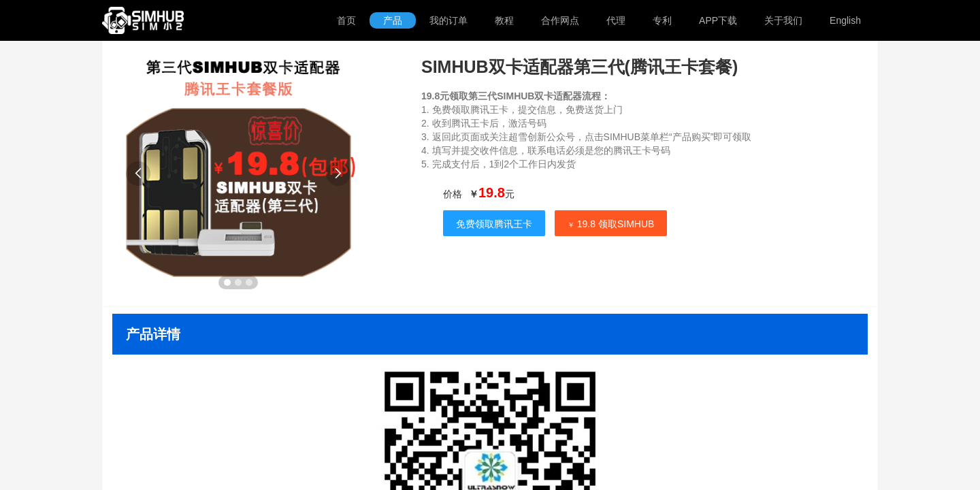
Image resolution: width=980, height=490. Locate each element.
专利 (662, 20)
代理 (616, 20)
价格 (453, 194)
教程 (504, 20)
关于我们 (783, 20)
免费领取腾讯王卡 (494, 224)
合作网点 (560, 20)
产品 (393, 20)
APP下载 (718, 20)
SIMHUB (158, 20)
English (845, 20)
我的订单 (448, 20)
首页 (346, 20)
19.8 (492, 193)
